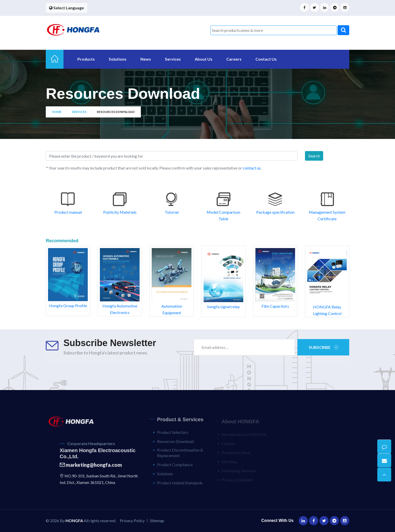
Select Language (67, 8)
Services (173, 59)
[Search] (172, 156)
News (146, 59)
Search (314, 156)
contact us (251, 168)
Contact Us (266, 59)
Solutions (118, 59)
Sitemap (157, 521)
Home (57, 112)
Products (86, 59)
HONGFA (74, 521)
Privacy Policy (132, 521)
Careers (234, 59)
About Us (204, 59)
